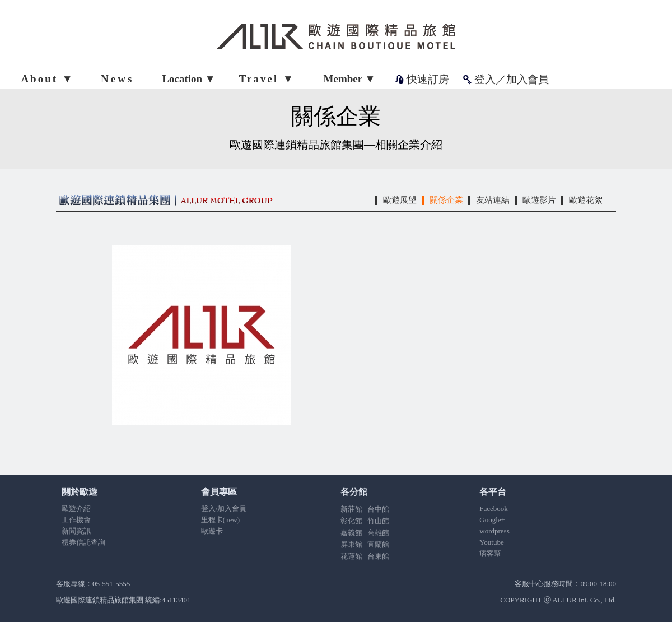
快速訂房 (428, 79)
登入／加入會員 (512, 79)
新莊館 (351, 509)
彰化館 (351, 521)
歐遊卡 (212, 531)
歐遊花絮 (586, 200)
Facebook (494, 509)
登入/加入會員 (224, 509)
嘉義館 (351, 533)
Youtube (491, 542)
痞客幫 (490, 553)
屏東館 (351, 544)
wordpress (494, 531)
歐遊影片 (539, 200)
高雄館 (378, 533)
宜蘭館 (378, 544)
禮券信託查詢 (83, 542)
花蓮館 (351, 556)
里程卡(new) (220, 520)
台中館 (378, 509)
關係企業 (446, 200)
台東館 (378, 556)
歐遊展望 (400, 200)
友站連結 (493, 200)
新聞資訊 (76, 531)
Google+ (492, 520)
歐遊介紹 (76, 509)
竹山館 (378, 521)
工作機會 (76, 520)
